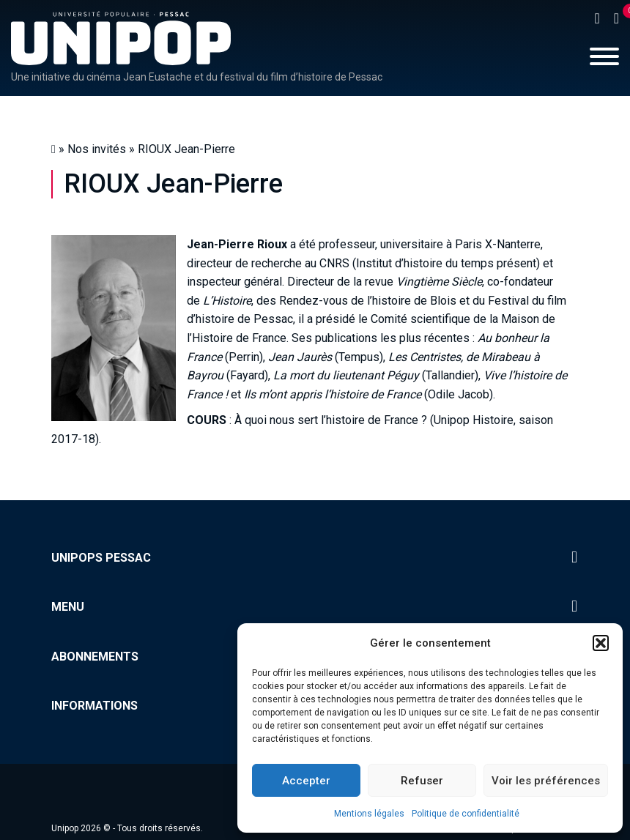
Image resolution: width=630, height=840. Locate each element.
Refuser (422, 781)
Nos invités (97, 149)
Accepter (306, 781)
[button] (601, 643)
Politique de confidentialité (466, 814)
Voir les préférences (546, 781)
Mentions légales (369, 814)
